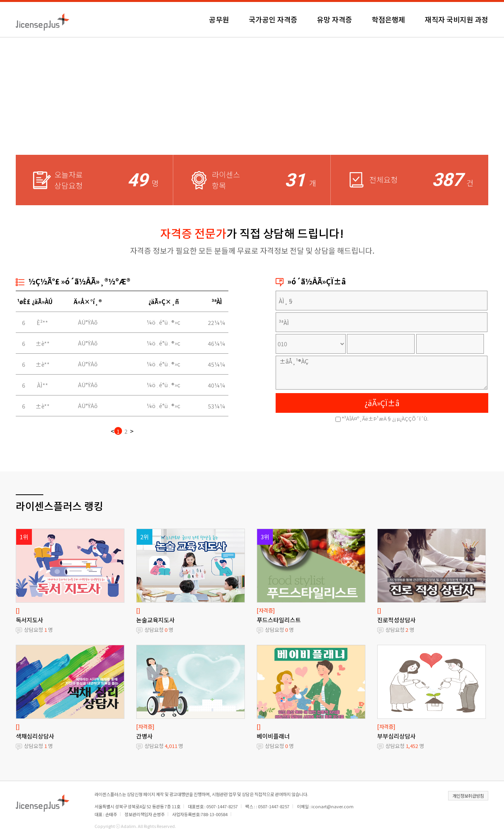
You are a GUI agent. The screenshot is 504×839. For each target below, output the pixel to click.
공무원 (219, 19)
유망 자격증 (334, 19)
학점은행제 (388, 19)
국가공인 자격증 (273, 19)
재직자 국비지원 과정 (457, 19)
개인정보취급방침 (468, 796)
